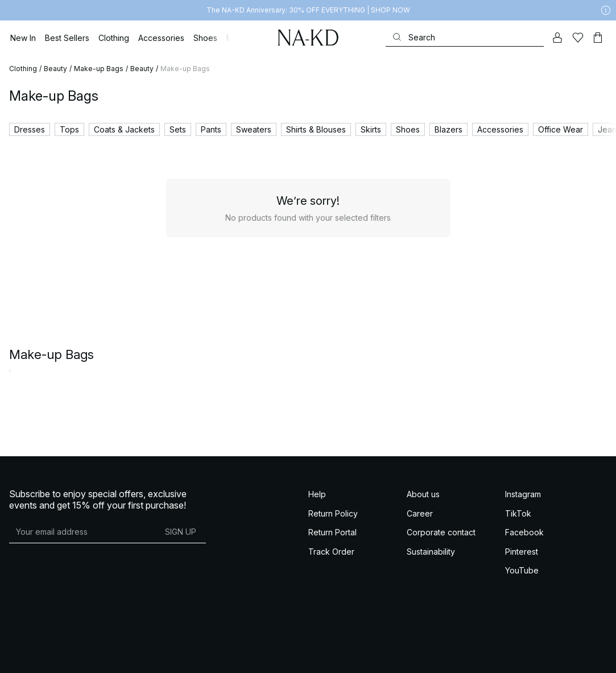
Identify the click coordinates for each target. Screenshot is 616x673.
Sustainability (431, 552)
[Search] (465, 37)
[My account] (557, 38)
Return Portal (332, 532)
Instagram (523, 494)
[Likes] (578, 38)
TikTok (518, 513)
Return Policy (333, 513)
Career (420, 513)
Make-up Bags (99, 69)
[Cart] (598, 38)
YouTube (522, 570)
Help (317, 494)
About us (423, 494)
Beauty (55, 69)
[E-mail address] (82, 531)
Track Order (331, 552)
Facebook (524, 532)
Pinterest (522, 552)
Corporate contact (441, 532)
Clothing (23, 69)
